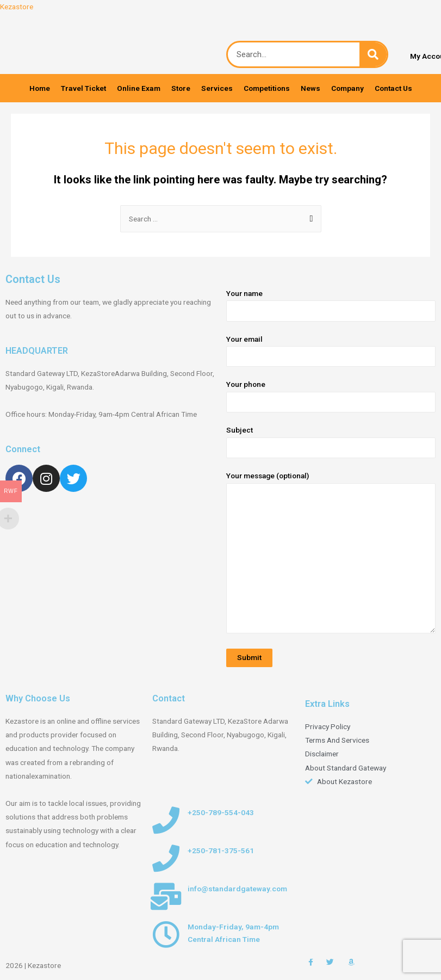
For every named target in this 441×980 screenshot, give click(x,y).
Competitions (267, 88)
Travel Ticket (83, 88)
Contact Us (393, 88)
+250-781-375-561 (221, 850)
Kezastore (17, 7)
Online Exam (139, 88)
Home (40, 88)
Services (217, 88)
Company (347, 88)
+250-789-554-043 (221, 812)
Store (181, 88)
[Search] (373, 54)
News (310, 88)
